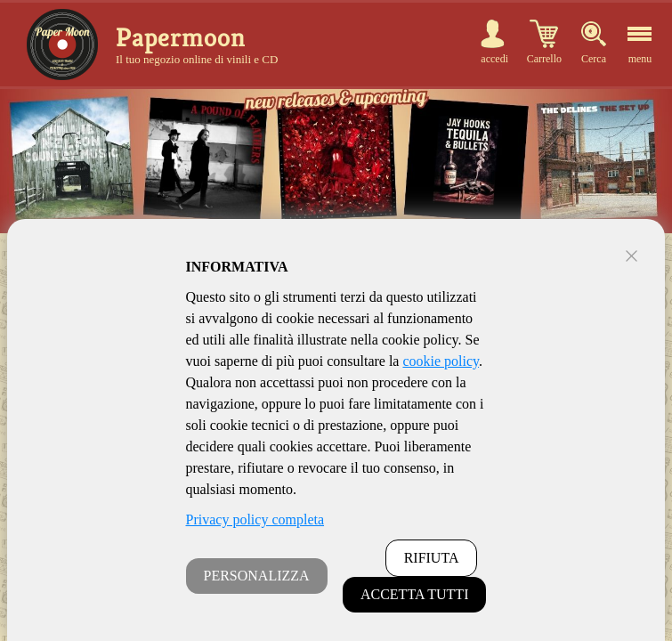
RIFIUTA (432, 558)
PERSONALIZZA (257, 576)
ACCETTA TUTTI (415, 594)
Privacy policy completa (255, 519)
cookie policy (441, 361)
